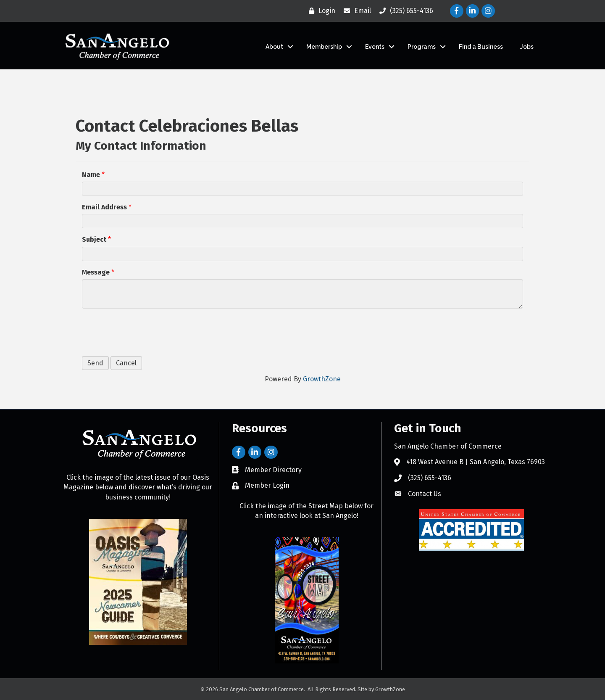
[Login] (320, 11)
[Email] (355, 11)
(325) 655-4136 (430, 478)
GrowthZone (322, 379)
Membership (324, 47)
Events (375, 47)
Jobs (527, 47)
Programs (422, 47)
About (274, 47)
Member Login (267, 485)
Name (91, 175)
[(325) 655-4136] (404, 11)
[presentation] (146, 331)
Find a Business (481, 47)
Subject (94, 239)
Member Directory (273, 470)
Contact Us (425, 494)
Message (96, 272)
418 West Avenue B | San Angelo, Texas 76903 (476, 462)
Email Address (104, 207)
